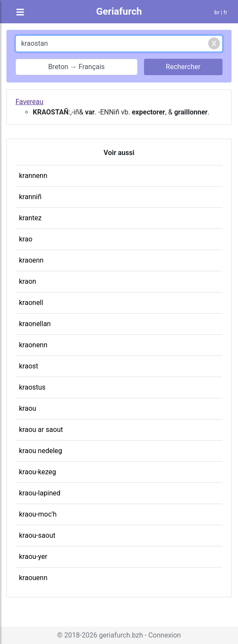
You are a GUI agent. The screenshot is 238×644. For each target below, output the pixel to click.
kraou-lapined (40, 493)
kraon (28, 281)
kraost (29, 366)
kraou (28, 408)
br (217, 12)
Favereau (30, 102)
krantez (30, 218)
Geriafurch (119, 11)
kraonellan (35, 324)
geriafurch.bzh (121, 635)
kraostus (32, 387)
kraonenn (33, 345)
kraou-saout (37, 535)
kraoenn (31, 260)
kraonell (31, 303)
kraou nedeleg (41, 451)
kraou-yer (33, 557)
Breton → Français (77, 67)
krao (26, 239)
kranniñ (30, 197)
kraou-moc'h (38, 514)
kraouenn (33, 578)
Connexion (164, 635)
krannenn (33, 176)
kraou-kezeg (38, 472)
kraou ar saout (41, 430)
